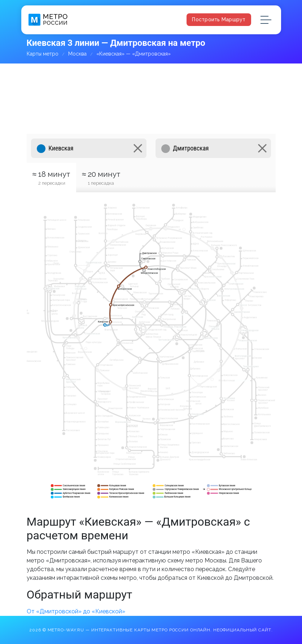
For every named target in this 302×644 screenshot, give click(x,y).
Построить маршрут (219, 19)
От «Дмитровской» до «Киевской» (76, 611)
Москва (77, 54)
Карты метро (43, 54)
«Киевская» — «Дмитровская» (134, 54)
